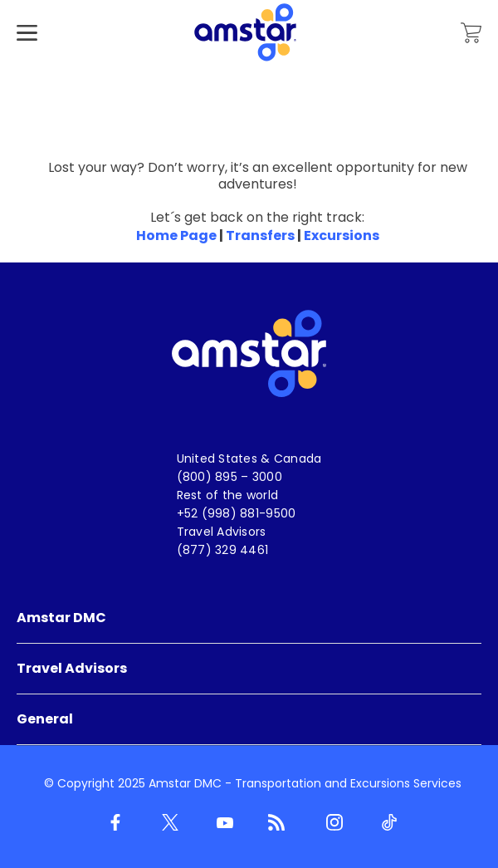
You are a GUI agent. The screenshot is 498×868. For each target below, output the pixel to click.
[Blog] (276, 823)
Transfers (260, 235)
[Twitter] (167, 823)
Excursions (342, 235)
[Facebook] (112, 823)
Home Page (176, 235)
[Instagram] (331, 823)
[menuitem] (249, 618)
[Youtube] (222, 823)
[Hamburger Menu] (27, 58)
